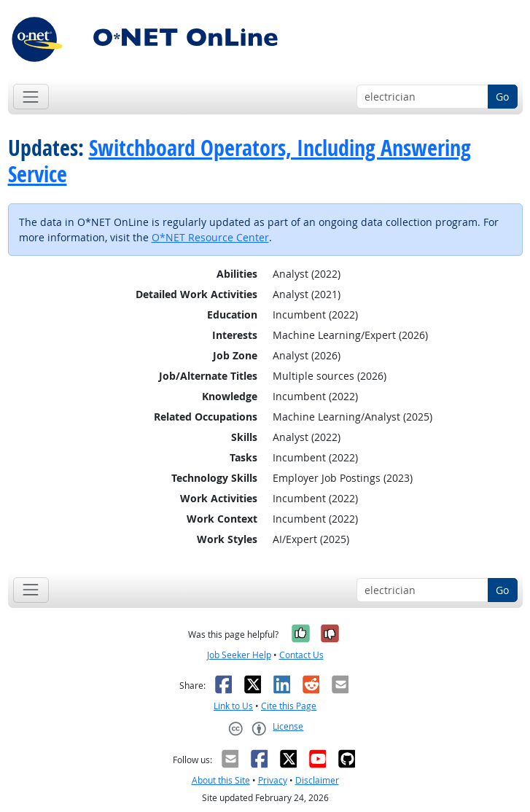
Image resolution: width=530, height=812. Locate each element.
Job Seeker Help (239, 655)
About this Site (221, 780)
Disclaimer (317, 780)
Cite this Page (289, 706)
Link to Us (233, 706)
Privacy (273, 780)
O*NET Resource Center (210, 237)
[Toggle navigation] (31, 97)
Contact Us (301, 655)
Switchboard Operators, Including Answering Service (239, 161)
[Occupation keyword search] (422, 97)
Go (502, 97)
